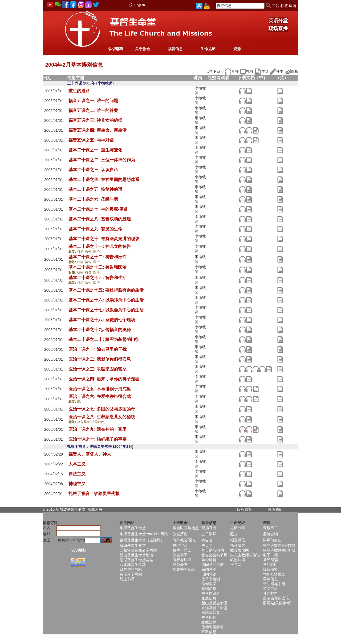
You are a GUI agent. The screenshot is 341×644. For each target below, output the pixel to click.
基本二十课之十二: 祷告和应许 (98, 257)
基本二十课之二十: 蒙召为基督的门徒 (104, 339)
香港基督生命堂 (214, 608)
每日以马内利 (213, 550)
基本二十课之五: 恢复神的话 (95, 189)
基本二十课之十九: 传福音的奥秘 (100, 330)
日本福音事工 (213, 613)
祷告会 (207, 540)
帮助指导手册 (274, 584)
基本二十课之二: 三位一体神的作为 (102, 160)
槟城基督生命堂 (133, 545)
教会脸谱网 (239, 550)
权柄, (81, 252)
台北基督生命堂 (133, 565)
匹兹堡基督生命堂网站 (138, 550)
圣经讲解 (209, 560)
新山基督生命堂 (214, 603)
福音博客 (238, 545)
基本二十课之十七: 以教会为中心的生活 (106, 310)
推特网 (236, 565)
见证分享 (238, 528)
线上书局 (127, 579)
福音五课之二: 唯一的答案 (93, 110)
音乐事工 (270, 528)
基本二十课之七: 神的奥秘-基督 (98, 209)
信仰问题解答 (213, 627)
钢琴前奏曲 (272, 540)
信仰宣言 (180, 545)
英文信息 (270, 589)
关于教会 (143, 49)
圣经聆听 (270, 565)
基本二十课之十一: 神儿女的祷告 (100, 246)
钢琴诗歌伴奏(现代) (279, 550)
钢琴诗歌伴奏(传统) (279, 545)
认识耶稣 (116, 49)
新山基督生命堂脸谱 (136, 555)
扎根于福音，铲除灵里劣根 (94, 494)
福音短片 (209, 617)
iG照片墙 (238, 560)
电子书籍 (270, 555)
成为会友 (180, 565)
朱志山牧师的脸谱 (245, 555)
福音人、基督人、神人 (90, 454)
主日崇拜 (209, 534)
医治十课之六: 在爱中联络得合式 (100, 397)
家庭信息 (209, 598)
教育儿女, (84, 422)
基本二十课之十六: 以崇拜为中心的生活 (106, 300)
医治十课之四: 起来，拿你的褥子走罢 (104, 379)
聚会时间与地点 (186, 528)
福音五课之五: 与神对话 (91, 140)
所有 (99, 509)
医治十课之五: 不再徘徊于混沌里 (100, 389)
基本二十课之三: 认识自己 (93, 170)
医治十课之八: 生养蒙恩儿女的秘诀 (102, 417)
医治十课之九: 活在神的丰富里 (98, 429)
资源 (237, 49)
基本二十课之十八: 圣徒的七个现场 (102, 320)
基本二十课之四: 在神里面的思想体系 (104, 180)
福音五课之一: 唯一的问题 (93, 101)
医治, (97, 252)
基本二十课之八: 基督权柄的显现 (100, 219)
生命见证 (208, 49)
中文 (130, 5)
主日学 (207, 545)
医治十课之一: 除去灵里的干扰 (98, 349)
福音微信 (238, 540)
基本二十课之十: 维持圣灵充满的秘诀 (104, 239)
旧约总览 (209, 574)
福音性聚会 (211, 593)
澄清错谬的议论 (276, 598)
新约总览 (209, 569)
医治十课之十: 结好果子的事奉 (98, 439)
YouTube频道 (274, 574)
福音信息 (175, 49)
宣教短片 (209, 622)
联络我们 (275, 509)
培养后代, (98, 422)
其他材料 (270, 593)
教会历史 (180, 534)
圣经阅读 (270, 560)
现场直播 (278, 29)
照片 (234, 534)
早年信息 (270, 579)
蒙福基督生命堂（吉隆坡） (142, 540)
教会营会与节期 (214, 555)
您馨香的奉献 (184, 569)
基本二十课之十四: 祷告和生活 (98, 278)
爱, (79, 402)
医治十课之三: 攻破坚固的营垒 (98, 369)
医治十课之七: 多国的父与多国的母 (102, 409)
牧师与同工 (182, 550)
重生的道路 (79, 91)
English (139, 5)
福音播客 (270, 569)
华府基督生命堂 (133, 528)
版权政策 (245, 509)
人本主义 (77, 464)
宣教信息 (209, 632)
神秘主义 (77, 484)
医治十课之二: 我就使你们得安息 (100, 359)
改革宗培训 (211, 579)
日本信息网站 (131, 569)
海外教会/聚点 (184, 540)
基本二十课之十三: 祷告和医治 (98, 267)
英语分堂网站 (131, 574)
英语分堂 (278, 21)
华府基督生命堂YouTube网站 (144, 534)
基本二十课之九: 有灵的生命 (95, 229)
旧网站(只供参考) (277, 603)
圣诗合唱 (270, 534)
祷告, (89, 252)
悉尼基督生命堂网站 (136, 560)
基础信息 (209, 589)
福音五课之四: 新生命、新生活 (98, 130)
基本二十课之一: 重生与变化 (95, 150)
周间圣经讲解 (213, 565)
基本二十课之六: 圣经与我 (93, 199)
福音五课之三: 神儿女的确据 (95, 120)
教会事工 (180, 555)
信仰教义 (209, 584)
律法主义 (77, 474)
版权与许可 (182, 560)
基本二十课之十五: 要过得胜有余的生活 (106, 290)
